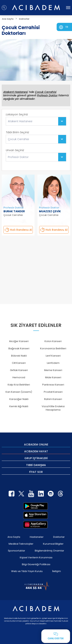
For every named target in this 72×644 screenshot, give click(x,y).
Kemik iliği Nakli (19, 406)
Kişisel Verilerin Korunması (36, 557)
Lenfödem (53, 363)
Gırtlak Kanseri (19, 370)
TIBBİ (36, 465)
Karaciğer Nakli (19, 399)
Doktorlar (59, 537)
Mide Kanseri (53, 377)
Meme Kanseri (53, 370)
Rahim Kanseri (53, 399)
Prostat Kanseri (53, 392)
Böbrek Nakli (19, 356)
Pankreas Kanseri (53, 385)
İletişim (57, 571)
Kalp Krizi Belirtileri (19, 385)
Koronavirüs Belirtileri (53, 348)
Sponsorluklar (17, 551)
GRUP (36, 458)
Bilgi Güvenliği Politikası (36, 564)
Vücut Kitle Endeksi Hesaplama (53, 408)
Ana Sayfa (14, 537)
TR (67, 27)
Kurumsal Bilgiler (53, 544)
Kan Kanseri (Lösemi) (19, 392)
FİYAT (36, 472)
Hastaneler (37, 537)
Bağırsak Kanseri (19, 348)
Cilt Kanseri (19, 363)
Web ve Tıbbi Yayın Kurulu (27, 571)
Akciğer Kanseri (19, 341)
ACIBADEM (36, 444)
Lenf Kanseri (53, 356)
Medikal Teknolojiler (21, 544)
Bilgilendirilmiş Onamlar (49, 551)
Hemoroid (19, 377)
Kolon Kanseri (53, 341)
